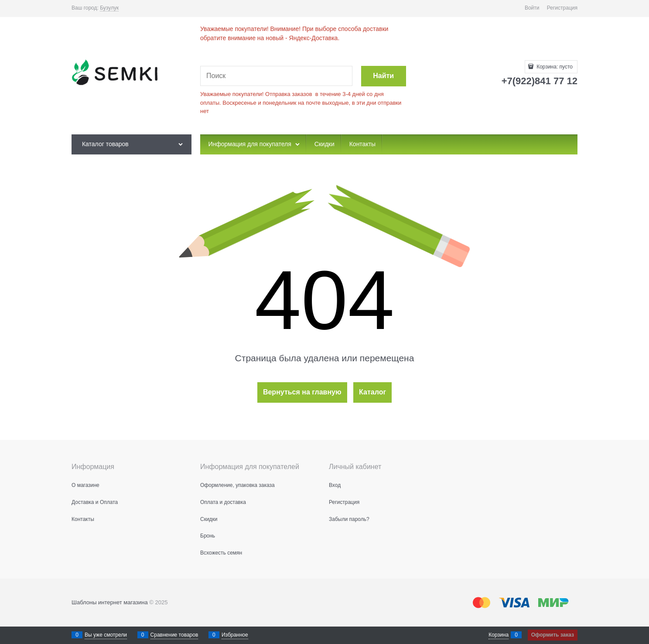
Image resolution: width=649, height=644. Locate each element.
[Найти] (384, 76)
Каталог (372, 392)
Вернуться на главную (302, 392)
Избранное (235, 635)
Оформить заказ (553, 635)
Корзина (499, 635)
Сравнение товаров (174, 635)
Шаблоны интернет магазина (110, 602)
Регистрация (562, 8)
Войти (532, 8)
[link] (109, 8)
